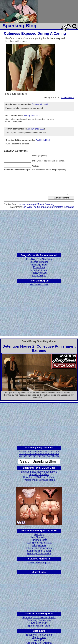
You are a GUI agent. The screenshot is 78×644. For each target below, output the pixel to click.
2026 (21, 451)
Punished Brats (39, 540)
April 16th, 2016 (43, 140)
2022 (41, 451)
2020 (52, 451)
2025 (26, 451)
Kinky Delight (39, 276)
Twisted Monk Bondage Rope (39, 480)
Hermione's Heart (39, 270)
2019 (57, 451)
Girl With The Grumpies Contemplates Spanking (48, 207)
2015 (37, 454)
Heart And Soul (39, 273)
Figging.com (39, 637)
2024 (32, 451)
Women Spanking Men (39, 563)
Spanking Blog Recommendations (39, 472)
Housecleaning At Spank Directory (36, 204)
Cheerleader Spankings (39, 548)
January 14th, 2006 (36, 129)
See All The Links (39, 285)
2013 (47, 454)
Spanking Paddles (39, 474)
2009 (26, 456)
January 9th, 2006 (40, 104)
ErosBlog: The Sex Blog (39, 259)
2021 (47, 451)
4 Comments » (68, 98)
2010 (21, 456)
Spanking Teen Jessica (39, 554)
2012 (52, 454)
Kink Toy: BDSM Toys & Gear (39, 477)
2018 (21, 454)
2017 (26, 454)
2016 (32, 454)
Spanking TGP (39, 623)
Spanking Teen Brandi (39, 551)
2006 (41, 456)
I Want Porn (39, 640)
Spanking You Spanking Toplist (39, 618)
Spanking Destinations (39, 620)
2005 (47, 456)
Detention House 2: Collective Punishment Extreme (39, 348)
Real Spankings (39, 537)
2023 (37, 451)
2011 (57, 454)
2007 (37, 456)
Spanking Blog (20, 26)
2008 (32, 456)
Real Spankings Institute (39, 543)
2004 (52, 456)
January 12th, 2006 (32, 115)
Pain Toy (39, 535)
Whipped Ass (39, 545)
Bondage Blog (39, 265)
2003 (57, 456)
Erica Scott (39, 267)
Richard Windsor (39, 262)
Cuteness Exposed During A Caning (35, 33)
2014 (41, 454)
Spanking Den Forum (39, 626)
